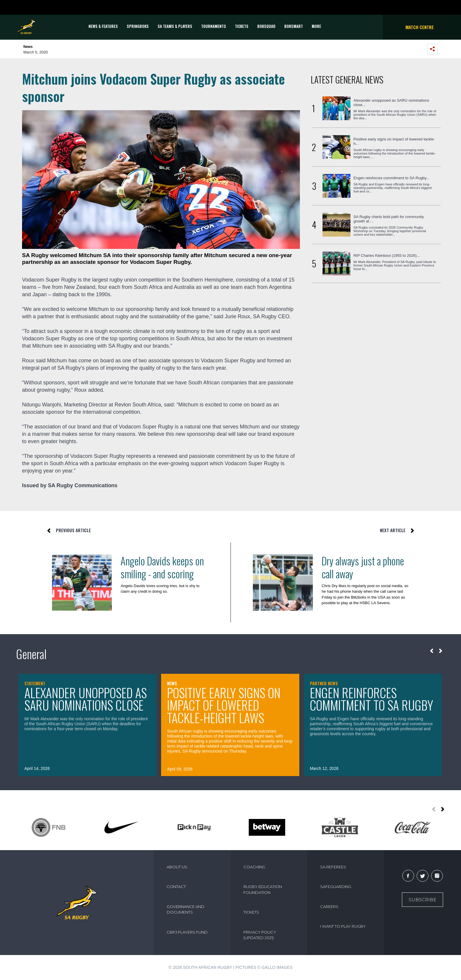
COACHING (254, 867)
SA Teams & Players (175, 26)
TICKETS (242, 26)
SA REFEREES (333, 867)
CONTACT (176, 887)
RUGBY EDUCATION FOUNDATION (263, 889)
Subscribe (422, 900)
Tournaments (214, 26)
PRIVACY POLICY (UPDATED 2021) (260, 935)
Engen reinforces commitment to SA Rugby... (391, 178)
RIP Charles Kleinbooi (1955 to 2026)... (387, 256)
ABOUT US (177, 867)
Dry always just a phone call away (363, 567)
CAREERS (329, 907)
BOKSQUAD (266, 26)
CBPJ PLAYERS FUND (187, 932)
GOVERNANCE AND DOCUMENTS (186, 909)
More (316, 26)
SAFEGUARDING (336, 887)
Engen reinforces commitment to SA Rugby (371, 699)
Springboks (138, 26)
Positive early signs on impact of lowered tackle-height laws (224, 705)
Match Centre (420, 27)
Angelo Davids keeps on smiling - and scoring (162, 567)
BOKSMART (294, 26)
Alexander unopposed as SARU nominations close (86, 699)
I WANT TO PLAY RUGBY (343, 926)
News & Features (103, 26)
